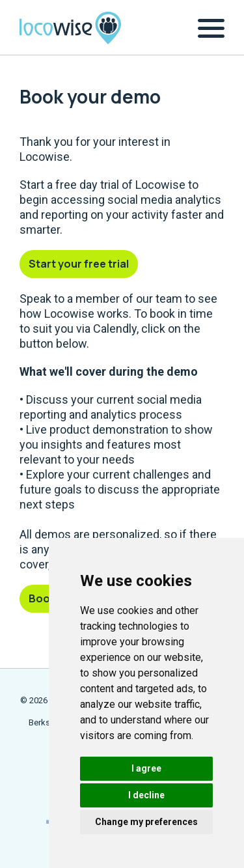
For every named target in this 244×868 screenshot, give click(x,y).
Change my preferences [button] (146, 822)
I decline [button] (146, 795)
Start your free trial (79, 264)
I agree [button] (146, 768)
